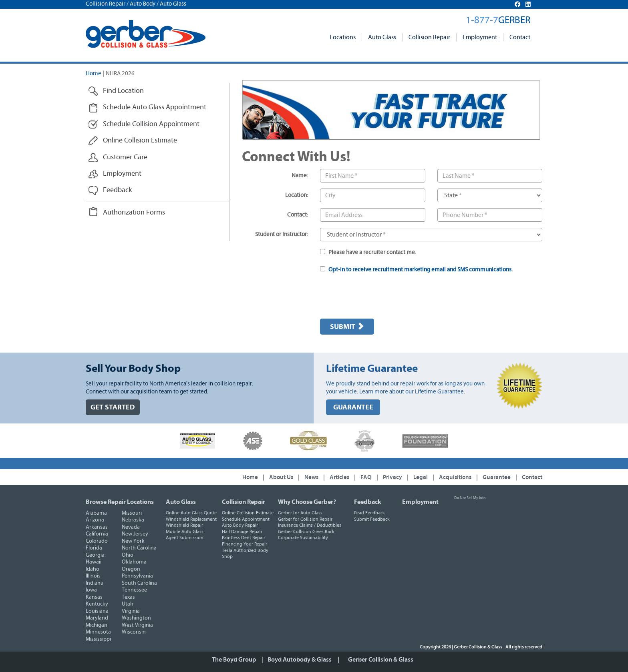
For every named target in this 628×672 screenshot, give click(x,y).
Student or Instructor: (282, 234)
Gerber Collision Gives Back (306, 532)
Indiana (95, 583)
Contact (520, 37)
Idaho (93, 569)
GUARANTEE (353, 407)
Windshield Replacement (191, 519)
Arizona (95, 520)
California (97, 534)
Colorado (97, 541)
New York (133, 541)
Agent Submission (185, 538)
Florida (94, 548)
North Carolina (139, 548)
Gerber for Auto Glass (300, 513)
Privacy (392, 477)
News (311, 477)
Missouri (132, 513)
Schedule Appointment (246, 519)
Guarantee (497, 477)
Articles (339, 477)
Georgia (95, 555)
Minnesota (98, 632)
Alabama (96, 513)
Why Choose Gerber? (307, 502)
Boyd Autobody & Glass (300, 660)
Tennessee (134, 590)
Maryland (97, 618)
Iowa (91, 590)
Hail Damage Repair (242, 532)
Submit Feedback (372, 519)
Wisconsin (134, 632)
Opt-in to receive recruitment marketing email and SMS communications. (421, 270)
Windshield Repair (184, 525)
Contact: (298, 215)
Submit (347, 327)
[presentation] (381, 297)
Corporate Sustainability (303, 538)
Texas (128, 597)
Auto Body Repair (240, 525)
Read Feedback (369, 513)
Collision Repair (429, 37)
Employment (480, 37)
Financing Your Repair (245, 544)
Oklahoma (134, 562)
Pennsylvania (137, 576)
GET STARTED (113, 407)
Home (94, 73)
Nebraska (133, 520)
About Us (281, 477)
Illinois (93, 576)
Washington (136, 618)
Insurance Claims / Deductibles (310, 525)
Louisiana (97, 611)
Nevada (131, 527)
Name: (300, 176)
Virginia (131, 611)
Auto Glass (382, 37)
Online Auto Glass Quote (191, 513)
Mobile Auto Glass (185, 532)
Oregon (131, 569)
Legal (421, 477)
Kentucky (97, 604)
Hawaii (94, 562)
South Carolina (139, 583)
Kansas (94, 597)
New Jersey (135, 534)
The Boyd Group (234, 660)
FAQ (366, 477)
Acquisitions (455, 477)
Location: (297, 195)
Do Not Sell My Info (470, 498)
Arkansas (97, 527)
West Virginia (137, 625)
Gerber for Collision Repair (305, 519)
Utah (128, 604)
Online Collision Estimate (248, 513)
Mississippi (98, 639)
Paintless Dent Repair (244, 538)
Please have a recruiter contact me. (368, 252)
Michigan (97, 625)
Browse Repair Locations (120, 502)
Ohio (128, 555)
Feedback (368, 502)
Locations (343, 37)
